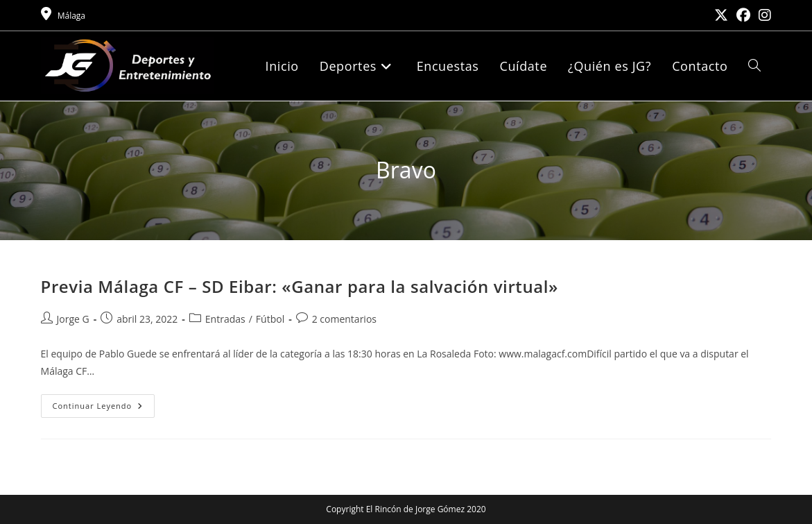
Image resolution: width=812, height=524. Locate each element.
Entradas (225, 319)
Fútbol (270, 319)
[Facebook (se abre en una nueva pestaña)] (743, 15)
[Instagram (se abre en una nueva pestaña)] (763, 15)
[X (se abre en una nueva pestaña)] (721, 15)
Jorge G (73, 319)
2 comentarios (344, 319)
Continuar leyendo (104, 408)
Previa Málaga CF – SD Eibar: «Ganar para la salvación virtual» (300, 286)
